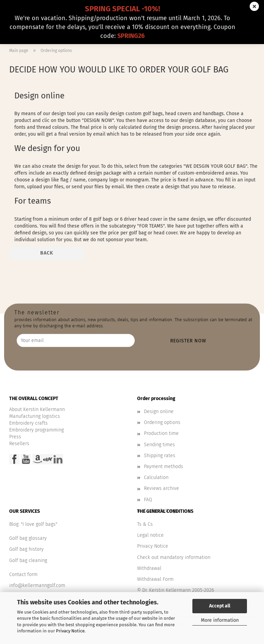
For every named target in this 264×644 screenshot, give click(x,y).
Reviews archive (162, 488)
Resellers (19, 444)
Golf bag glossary (28, 538)
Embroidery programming (36, 430)
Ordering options (162, 422)
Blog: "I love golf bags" (33, 524)
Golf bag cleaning (28, 560)
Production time (161, 433)
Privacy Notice (70, 631)
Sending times (159, 445)
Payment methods (164, 467)
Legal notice (150, 535)
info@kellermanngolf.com (37, 585)
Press (15, 437)
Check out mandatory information (174, 557)
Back (47, 253)
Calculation (156, 477)
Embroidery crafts (28, 423)
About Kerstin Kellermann (37, 409)
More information (220, 620)
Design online (159, 412)
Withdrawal (149, 568)
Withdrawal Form (155, 579)
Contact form (23, 574)
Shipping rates (160, 456)
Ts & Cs (145, 524)
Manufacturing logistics (35, 416)
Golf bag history (26, 549)
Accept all (220, 606)
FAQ (148, 500)
